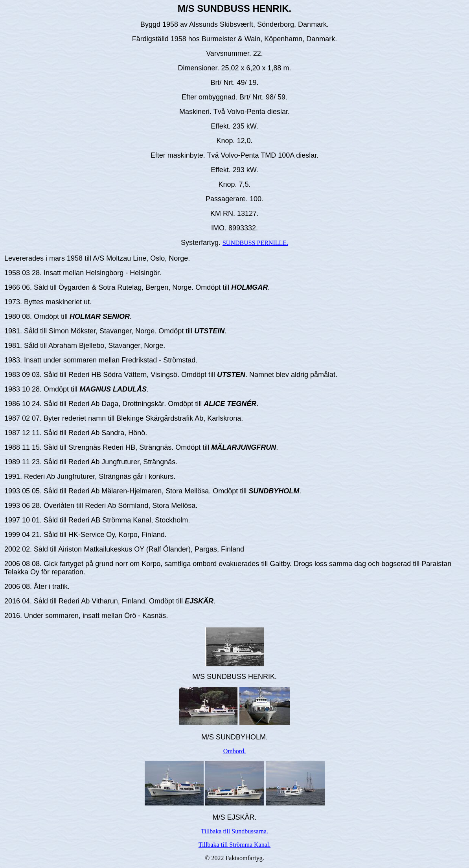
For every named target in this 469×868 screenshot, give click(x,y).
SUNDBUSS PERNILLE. (255, 243)
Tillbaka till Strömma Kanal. (234, 845)
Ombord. (234, 751)
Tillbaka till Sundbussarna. (234, 831)
